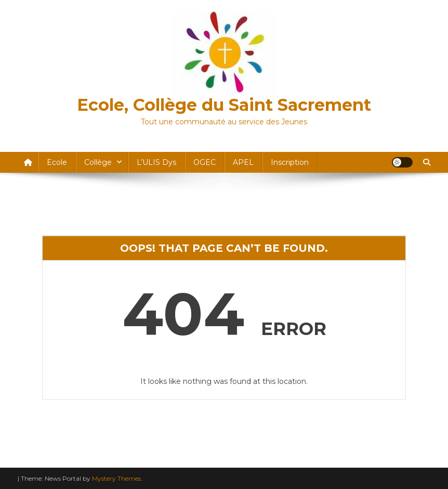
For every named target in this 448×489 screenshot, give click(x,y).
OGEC (205, 162)
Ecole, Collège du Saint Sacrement (224, 105)
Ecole (57, 162)
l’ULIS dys (156, 162)
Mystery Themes (116, 478)
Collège (98, 162)
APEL (243, 162)
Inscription (290, 162)
